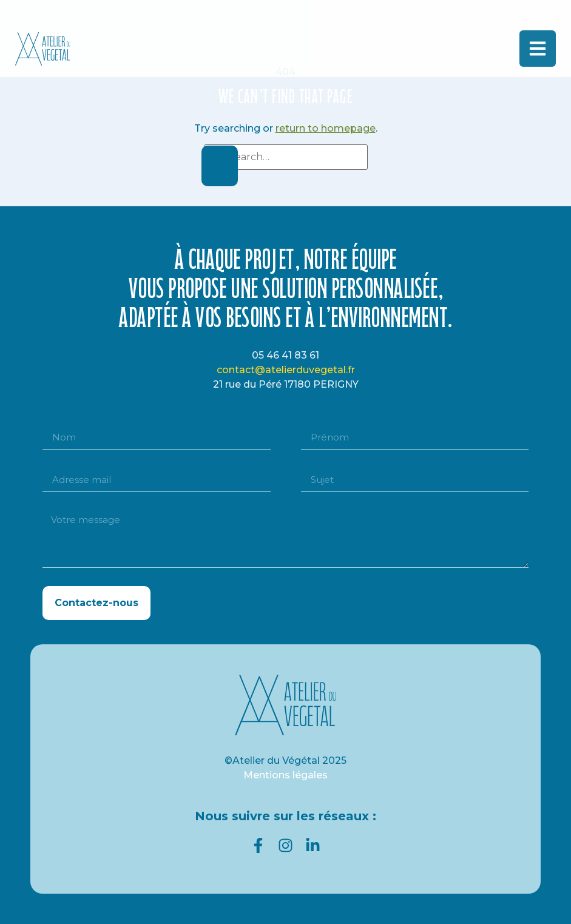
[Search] (220, 166)
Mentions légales (285, 775)
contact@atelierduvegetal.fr (286, 370)
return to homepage (326, 128)
